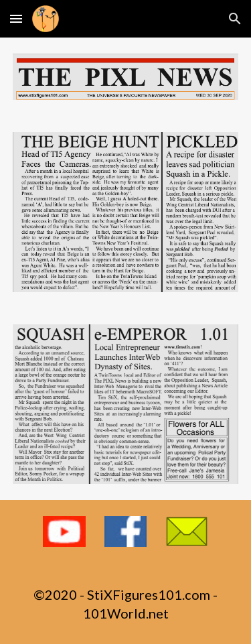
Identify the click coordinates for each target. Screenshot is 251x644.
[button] (16, 18)
